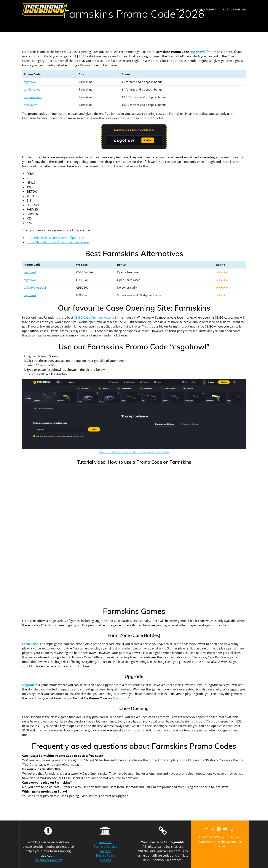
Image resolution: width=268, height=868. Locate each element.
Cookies (105, 860)
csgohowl (30, 82)
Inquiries (106, 842)
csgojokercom (33, 97)
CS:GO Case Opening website (94, 317)
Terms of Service (105, 847)
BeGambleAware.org (48, 860)
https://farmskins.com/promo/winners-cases (58, 242)
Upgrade (28, 685)
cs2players (30, 105)
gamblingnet (32, 89)
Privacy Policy (106, 856)
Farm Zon (29, 644)
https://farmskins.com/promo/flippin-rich (56, 238)
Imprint (106, 851)
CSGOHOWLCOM (35, 287)
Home (180, 9)
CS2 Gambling (204, 9)
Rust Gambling (234, 9)
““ (198, 52)
